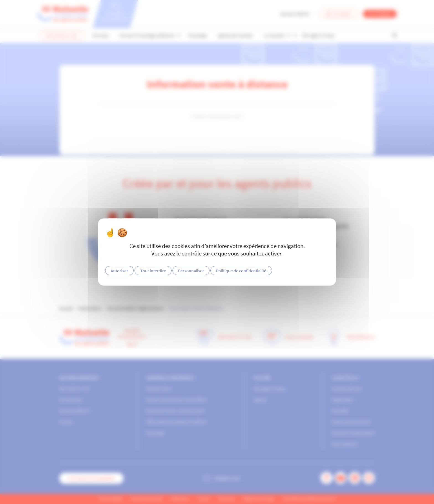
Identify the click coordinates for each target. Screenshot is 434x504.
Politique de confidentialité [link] (241, 271)
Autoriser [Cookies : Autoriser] (119, 271)
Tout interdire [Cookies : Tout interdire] (153, 271)
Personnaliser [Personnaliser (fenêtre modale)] (191, 271)
